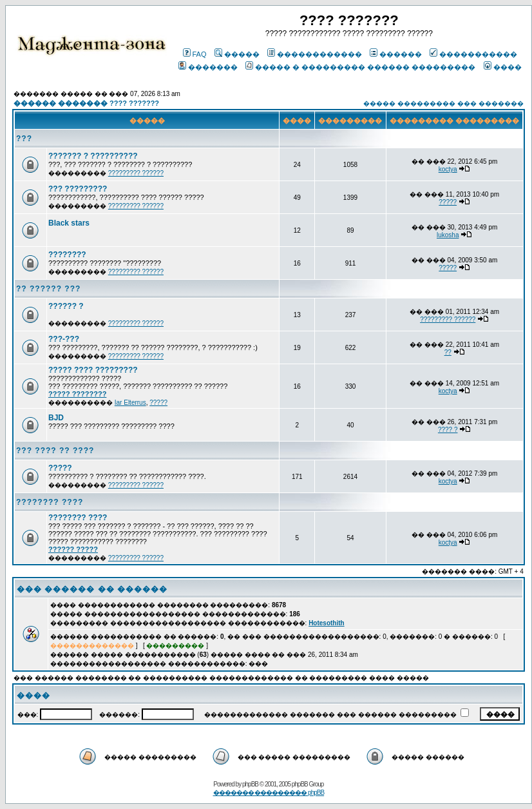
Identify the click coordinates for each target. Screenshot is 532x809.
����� (237, 54)
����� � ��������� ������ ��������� (360, 67)
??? (24, 139)
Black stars (69, 223)
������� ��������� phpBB (269, 793)
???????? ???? (50, 502)
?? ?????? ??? (48, 289)
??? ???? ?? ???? (55, 451)
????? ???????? (77, 394)
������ (396, 54)
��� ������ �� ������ (92, 589)
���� (503, 67)
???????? (67, 255)
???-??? (64, 339)
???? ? (448, 430)
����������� (473, 54)
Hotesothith (327, 623)
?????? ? (66, 306)
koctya (448, 169)
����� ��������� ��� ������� (443, 103)
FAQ (195, 54)
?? (448, 352)
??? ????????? (78, 189)
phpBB (250, 784)
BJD (56, 418)
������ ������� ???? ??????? (86, 103)
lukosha (448, 235)
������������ (315, 54)
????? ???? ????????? (93, 370)
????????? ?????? (136, 173)
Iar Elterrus (130, 403)
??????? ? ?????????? (93, 156)
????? (448, 202)
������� (208, 67)
